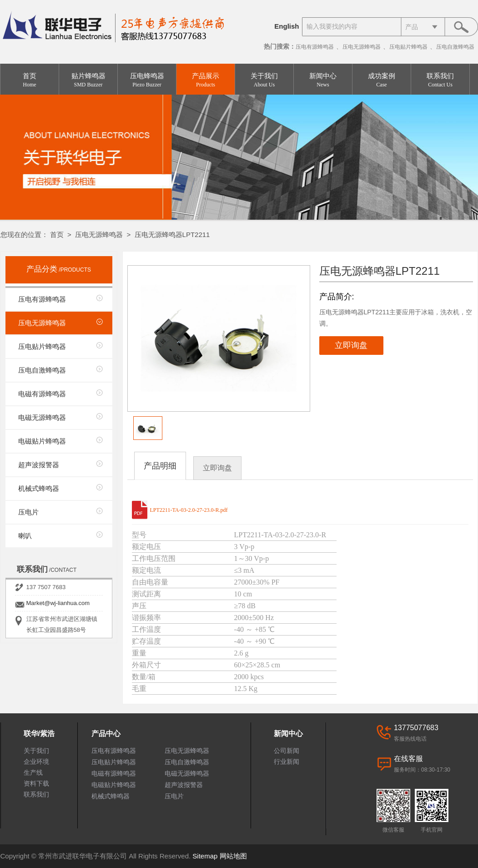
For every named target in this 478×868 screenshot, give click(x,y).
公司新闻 (287, 751)
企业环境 (36, 762)
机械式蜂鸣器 (39, 488)
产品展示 (206, 80)
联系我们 (440, 80)
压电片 (28, 512)
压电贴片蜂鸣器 (408, 47)
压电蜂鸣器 (147, 80)
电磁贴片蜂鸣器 (42, 441)
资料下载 (36, 783)
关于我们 (264, 80)
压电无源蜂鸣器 (362, 47)
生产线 (33, 772)
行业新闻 (287, 762)
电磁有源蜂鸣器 (42, 394)
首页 (30, 80)
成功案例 (382, 80)
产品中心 (106, 734)
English (287, 26)
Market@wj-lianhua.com (58, 603)
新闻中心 (323, 80)
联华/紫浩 (39, 734)
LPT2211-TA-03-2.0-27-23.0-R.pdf (189, 510)
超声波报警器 (39, 465)
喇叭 (25, 536)
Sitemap (205, 856)
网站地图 (233, 856)
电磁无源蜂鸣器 (42, 417)
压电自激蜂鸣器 (455, 47)
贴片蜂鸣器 (88, 80)
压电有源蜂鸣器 (315, 47)
